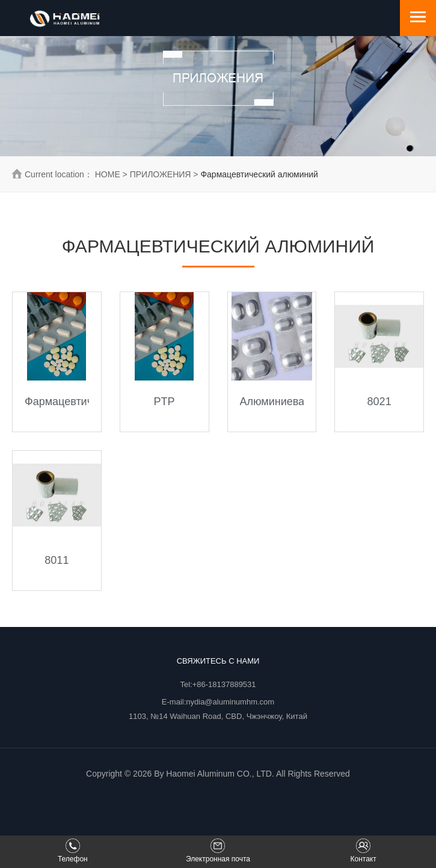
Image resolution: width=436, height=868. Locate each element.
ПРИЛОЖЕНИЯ (161, 174)
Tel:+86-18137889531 (218, 684)
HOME (108, 174)
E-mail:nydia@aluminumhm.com (218, 702)
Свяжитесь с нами (218, 661)
